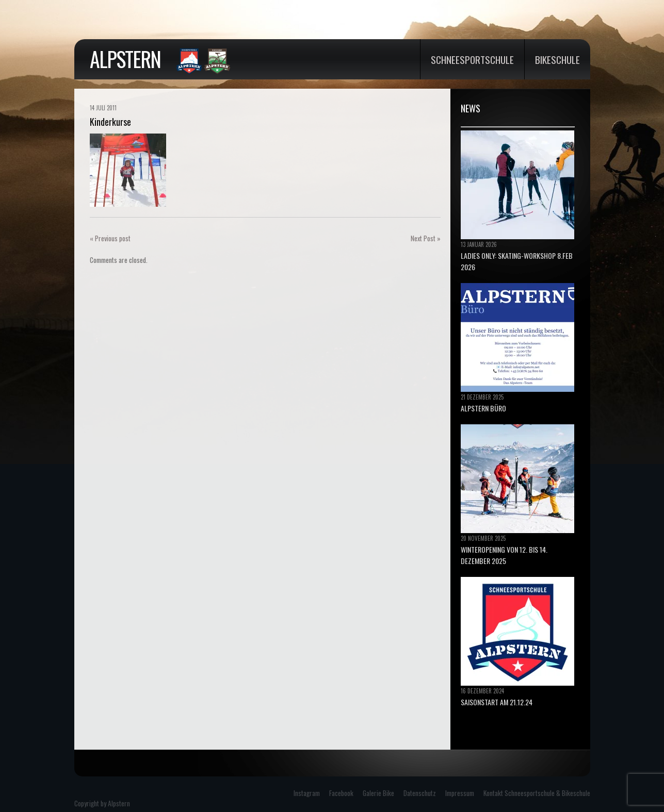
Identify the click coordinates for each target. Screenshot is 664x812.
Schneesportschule (472, 59)
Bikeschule (557, 59)
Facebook (341, 793)
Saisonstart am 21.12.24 (497, 702)
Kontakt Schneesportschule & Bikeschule (537, 793)
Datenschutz (420, 793)
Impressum (460, 793)
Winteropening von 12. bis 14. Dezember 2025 (504, 555)
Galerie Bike (378, 793)
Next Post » (426, 238)
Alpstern (125, 59)
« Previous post (110, 238)
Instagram (307, 793)
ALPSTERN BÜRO (483, 408)
